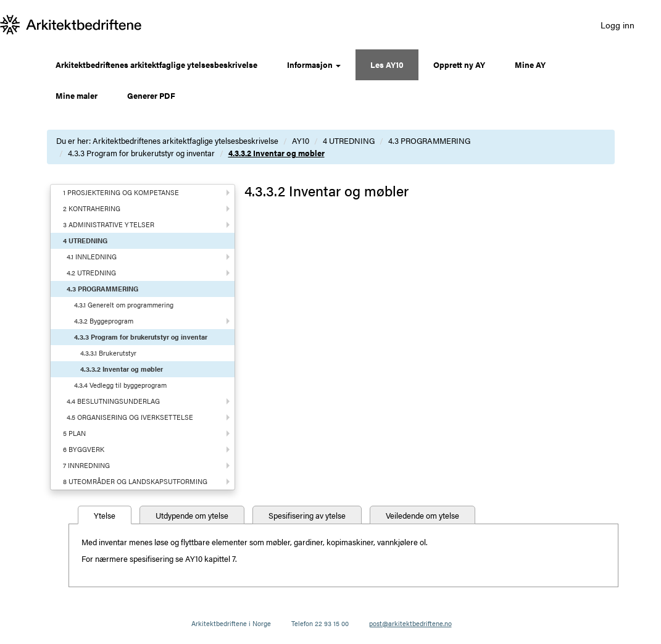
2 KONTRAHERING (92, 208)
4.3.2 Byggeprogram (104, 321)
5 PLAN (74, 433)
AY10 (301, 140)
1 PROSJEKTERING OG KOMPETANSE (121, 192)
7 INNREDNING (86, 465)
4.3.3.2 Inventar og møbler (276, 153)
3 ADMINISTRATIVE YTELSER (109, 224)
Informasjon (314, 65)
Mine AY (530, 65)
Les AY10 (387, 65)
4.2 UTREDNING (91, 273)
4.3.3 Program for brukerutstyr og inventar (141, 153)
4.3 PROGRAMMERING (429, 140)
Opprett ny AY (459, 65)
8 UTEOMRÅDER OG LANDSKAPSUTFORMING (135, 481)
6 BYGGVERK (84, 449)
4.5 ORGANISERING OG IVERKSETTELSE (130, 417)
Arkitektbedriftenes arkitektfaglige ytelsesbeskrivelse (156, 65)
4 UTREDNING (349, 140)
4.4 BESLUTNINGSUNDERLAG (113, 401)
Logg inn (617, 25)
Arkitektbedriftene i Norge (231, 623)
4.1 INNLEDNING (92, 257)
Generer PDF (151, 95)
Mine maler (77, 95)
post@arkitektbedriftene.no (410, 623)
